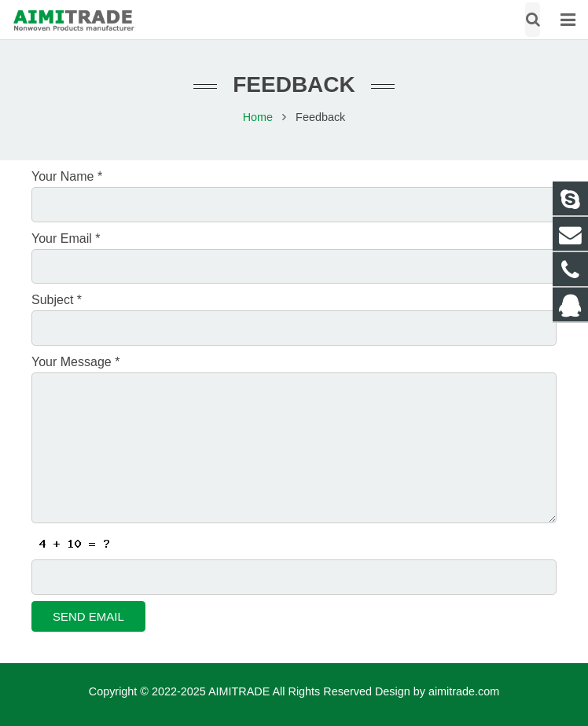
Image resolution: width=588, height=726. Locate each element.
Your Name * (67, 176)
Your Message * (75, 362)
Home (258, 117)
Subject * (57, 300)
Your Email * (66, 238)
